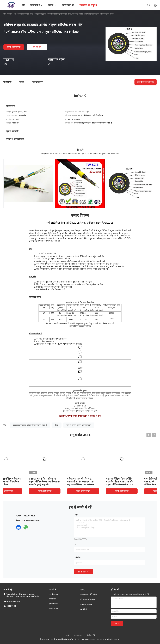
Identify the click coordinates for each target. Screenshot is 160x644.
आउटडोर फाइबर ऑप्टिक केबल (89, 594)
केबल (57, 425)
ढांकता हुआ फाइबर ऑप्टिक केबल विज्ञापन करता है (30, 425)
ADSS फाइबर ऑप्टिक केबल (24, 14)
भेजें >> (117, 624)
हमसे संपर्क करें (54, 609)
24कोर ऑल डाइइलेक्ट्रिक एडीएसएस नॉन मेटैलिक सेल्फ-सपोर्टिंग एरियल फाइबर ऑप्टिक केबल (22, 482)
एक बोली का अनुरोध (146, 82)
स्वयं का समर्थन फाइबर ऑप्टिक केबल (79, 425)
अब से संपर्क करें (83, 572)
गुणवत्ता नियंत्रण (54, 604)
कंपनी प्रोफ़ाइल (54, 594)
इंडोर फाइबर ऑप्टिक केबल (87, 599)
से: (75, 545)
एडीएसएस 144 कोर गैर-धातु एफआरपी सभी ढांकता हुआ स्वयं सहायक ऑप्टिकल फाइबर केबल (97, 482)
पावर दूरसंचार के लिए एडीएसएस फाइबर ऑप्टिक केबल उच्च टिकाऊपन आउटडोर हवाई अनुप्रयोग (60, 482)
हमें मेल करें (37, 47)
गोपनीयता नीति (91, 635)
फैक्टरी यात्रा (53, 599)
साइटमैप (67, 635)
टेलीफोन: (78, 558)
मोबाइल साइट (78, 635)
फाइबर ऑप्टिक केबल (86, 605)
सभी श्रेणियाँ (83, 609)
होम (5, 14)
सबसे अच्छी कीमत (14, 47)
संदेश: (77, 515)
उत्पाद (10, 14)
